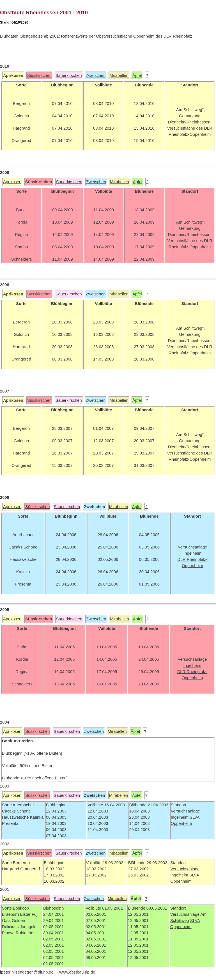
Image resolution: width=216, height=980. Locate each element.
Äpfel (137, 75)
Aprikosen (12, 182)
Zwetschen (96, 75)
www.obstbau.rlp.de (77, 972)
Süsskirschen (39, 75)
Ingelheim (180, 817)
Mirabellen (119, 75)
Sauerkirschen (69, 75)
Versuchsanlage (185, 811)
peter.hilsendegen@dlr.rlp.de (27, 972)
